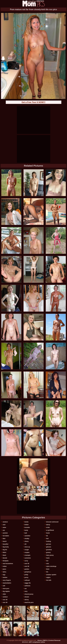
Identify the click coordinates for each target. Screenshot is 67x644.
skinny (27, 600)
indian (5, 566)
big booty (6, 547)
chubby (27, 539)
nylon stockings (51, 566)
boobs (26, 522)
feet (47, 539)
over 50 (27, 564)
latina (4, 572)
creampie (27, 555)
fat (47, 536)
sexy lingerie (7, 580)
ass (4, 530)
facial (48, 533)
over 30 (5, 600)
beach (5, 541)
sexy (26, 591)
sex (26, 589)
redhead (27, 580)
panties (27, 569)
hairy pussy (50, 555)
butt (26, 533)
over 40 (5, 602)
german (49, 544)
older (4, 594)
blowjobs (6, 561)
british (26, 525)
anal (4, 525)
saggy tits (28, 583)
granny (48, 552)
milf (4, 586)
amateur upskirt (51, 575)
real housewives (8, 564)
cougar (27, 550)
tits (47, 572)
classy (26, 541)
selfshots (27, 586)
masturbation (7, 583)
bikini (4, 552)
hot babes (6, 536)
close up (27, 547)
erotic (48, 527)
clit (25, 544)
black (4, 555)
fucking (49, 541)
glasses (49, 547)
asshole (5, 533)
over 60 (27, 566)
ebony (48, 525)
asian (4, 527)
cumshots (28, 558)
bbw (4, 539)
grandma (49, 550)
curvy (26, 561)
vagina (48, 577)
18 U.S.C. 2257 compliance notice (34, 642)
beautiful (5, 544)
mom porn (6, 589)
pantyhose (28, 572)
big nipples (6, 591)
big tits (5, 550)
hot (47, 561)
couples (27, 552)
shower (27, 597)
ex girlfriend (50, 530)
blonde (5, 558)
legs (4, 575)
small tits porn (29, 602)
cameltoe (27, 536)
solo (48, 564)
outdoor (5, 597)
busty (26, 530)
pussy (26, 577)
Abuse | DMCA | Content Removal (49, 640)
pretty (26, 575)
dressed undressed (52, 522)
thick (48, 569)
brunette (27, 527)
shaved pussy (29, 594)
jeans (4, 569)
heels (48, 558)
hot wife (49, 580)
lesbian (5, 577)
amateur (5, 522)
